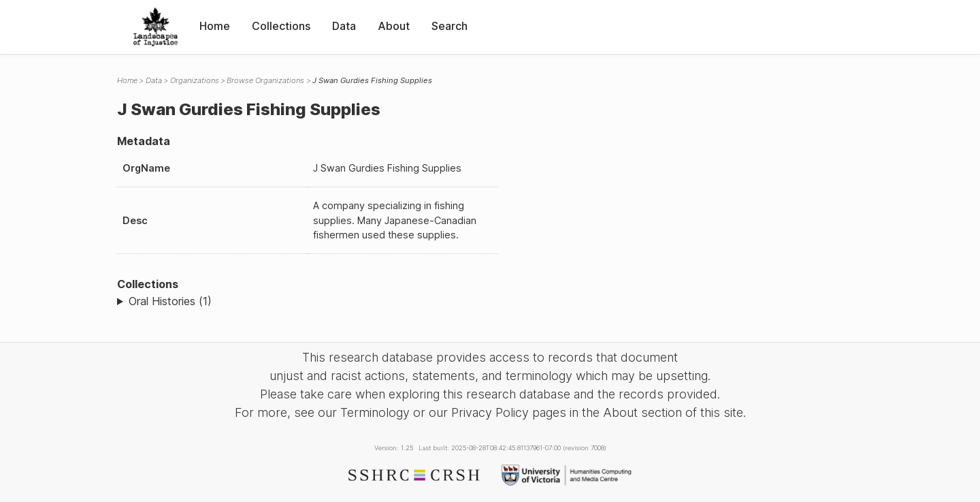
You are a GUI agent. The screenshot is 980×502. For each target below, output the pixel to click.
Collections (281, 26)
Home (215, 26)
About (394, 26)
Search (450, 26)
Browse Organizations (265, 80)
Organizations (195, 80)
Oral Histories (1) (170, 301)
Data (344, 26)
